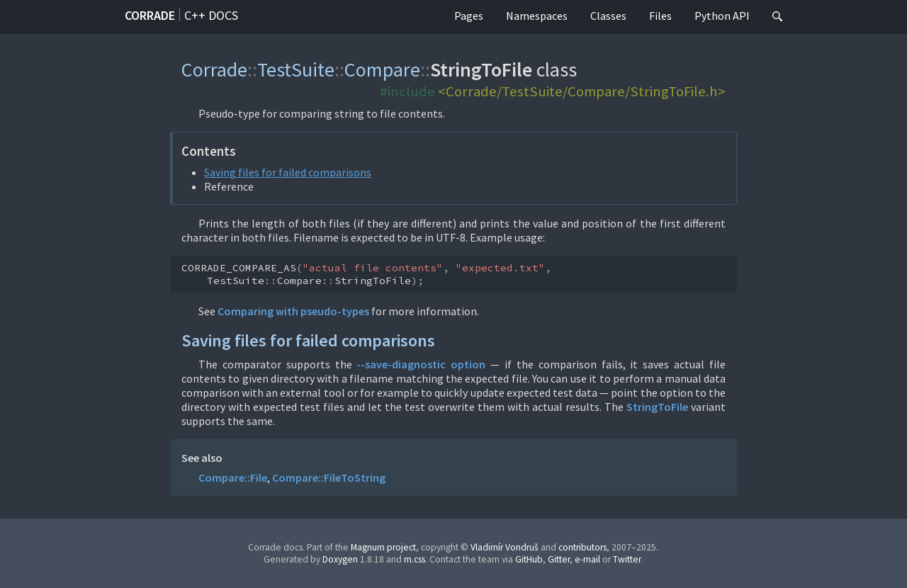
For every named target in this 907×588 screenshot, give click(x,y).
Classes (608, 16)
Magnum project (383, 547)
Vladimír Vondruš (505, 547)
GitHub (529, 559)
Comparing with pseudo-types (293, 311)
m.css (415, 559)
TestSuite (296, 69)
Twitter (627, 559)
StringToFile (657, 407)
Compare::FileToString (329, 477)
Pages (469, 16)
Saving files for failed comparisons (288, 172)
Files (660, 16)
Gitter (559, 559)
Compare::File (233, 477)
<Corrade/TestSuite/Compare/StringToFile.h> (582, 91)
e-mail (587, 559)
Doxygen (340, 559)
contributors (582, 547)
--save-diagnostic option (421, 364)
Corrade (150, 15)
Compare (382, 69)
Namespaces (537, 16)
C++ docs (211, 15)
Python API (722, 16)
